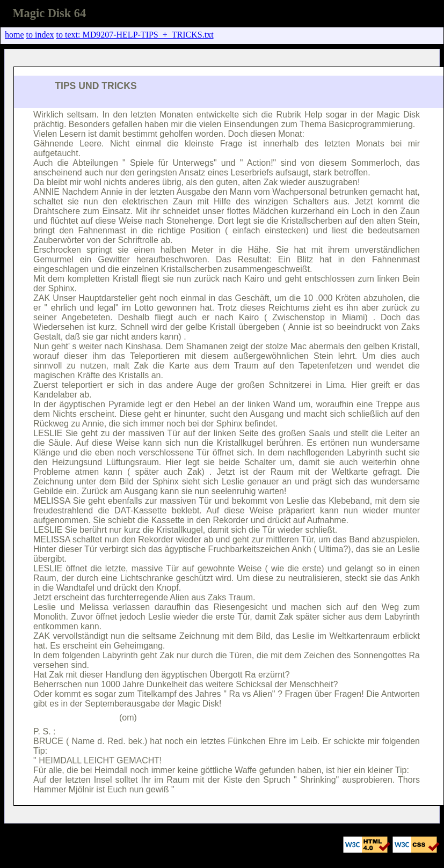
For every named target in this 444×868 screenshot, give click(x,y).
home (14, 35)
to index (40, 35)
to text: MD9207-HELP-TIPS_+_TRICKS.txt (135, 35)
